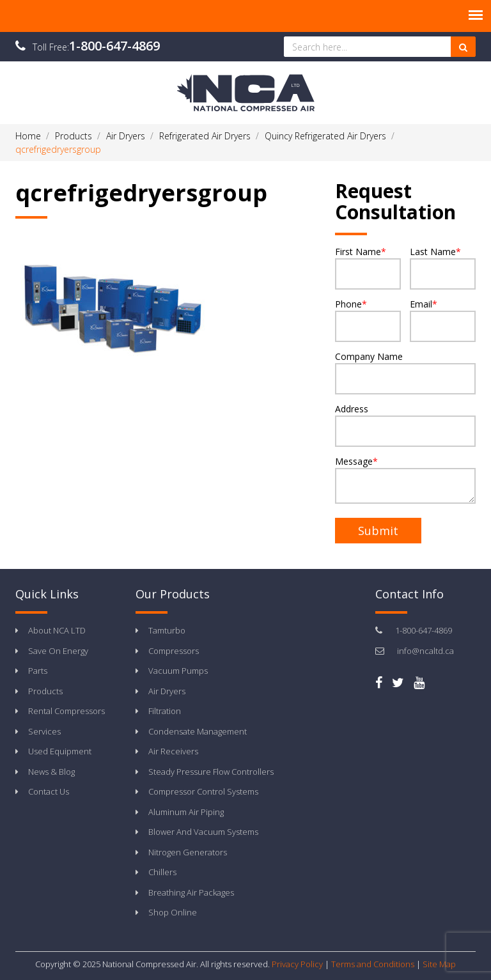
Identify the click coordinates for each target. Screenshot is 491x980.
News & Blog (51, 772)
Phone (368, 320)
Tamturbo (167, 630)
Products (45, 691)
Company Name (405, 372)
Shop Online (173, 912)
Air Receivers (173, 751)
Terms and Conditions (373, 964)
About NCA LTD (57, 630)
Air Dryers (167, 691)
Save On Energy (58, 651)
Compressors (174, 651)
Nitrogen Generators (188, 852)
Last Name (443, 268)
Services (44, 731)
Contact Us (49, 791)
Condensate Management (198, 731)
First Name (368, 268)
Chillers (162, 872)
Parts (38, 671)
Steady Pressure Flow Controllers (211, 772)
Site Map (439, 964)
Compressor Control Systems (203, 791)
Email (443, 320)
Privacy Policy (297, 964)
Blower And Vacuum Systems (203, 832)
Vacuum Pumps (178, 671)
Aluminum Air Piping (186, 812)
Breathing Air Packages (191, 892)
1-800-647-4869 (114, 46)
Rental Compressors (66, 711)
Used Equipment (60, 751)
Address (405, 425)
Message (405, 479)
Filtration (165, 711)
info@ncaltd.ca (425, 651)
